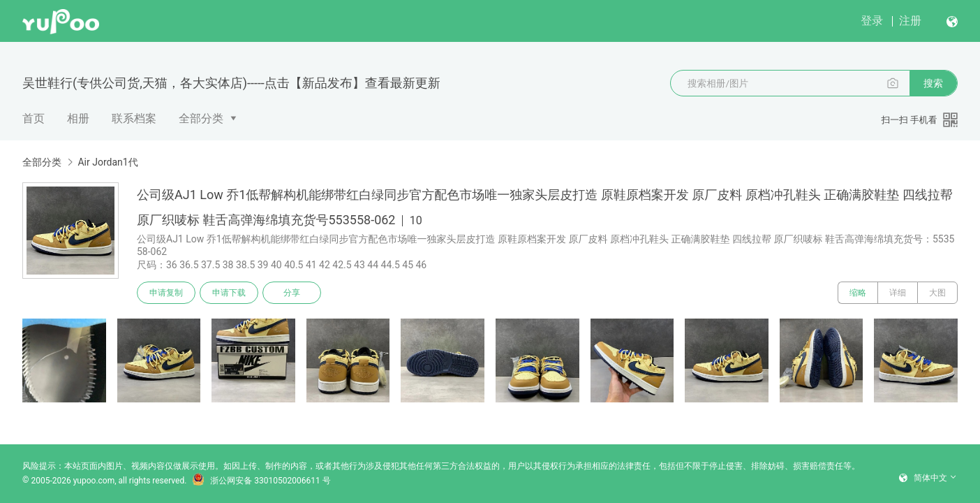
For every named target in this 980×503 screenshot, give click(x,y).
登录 (872, 21)
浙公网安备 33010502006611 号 (261, 481)
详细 (898, 293)
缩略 (858, 293)
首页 (34, 118)
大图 (937, 293)
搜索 (933, 83)
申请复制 (166, 293)
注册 (910, 21)
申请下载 (229, 293)
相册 (78, 118)
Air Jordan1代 (107, 162)
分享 (292, 293)
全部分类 (201, 118)
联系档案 (134, 118)
